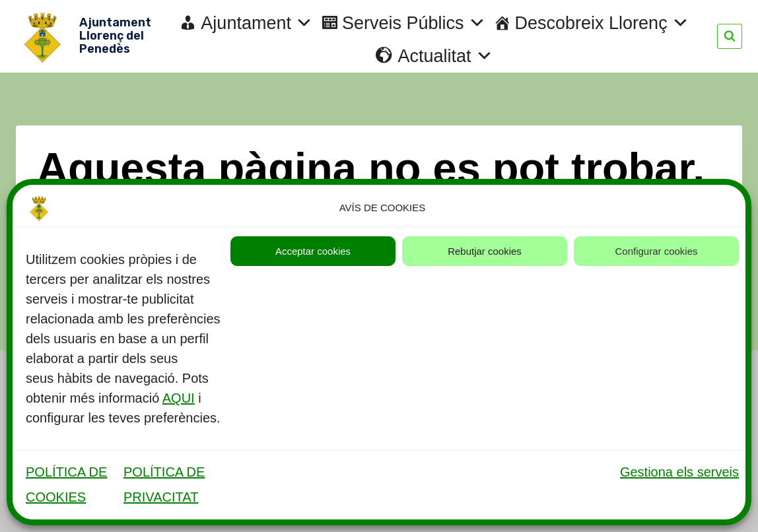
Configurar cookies (656, 251)
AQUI (179, 398)
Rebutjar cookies (485, 251)
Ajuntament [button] (257, 23)
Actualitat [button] (445, 56)
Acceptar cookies (313, 251)
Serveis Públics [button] (414, 23)
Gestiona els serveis (679, 472)
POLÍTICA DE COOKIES (66, 484)
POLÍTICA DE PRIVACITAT (164, 484)
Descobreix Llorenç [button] (602, 23)
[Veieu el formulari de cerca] (730, 36)
